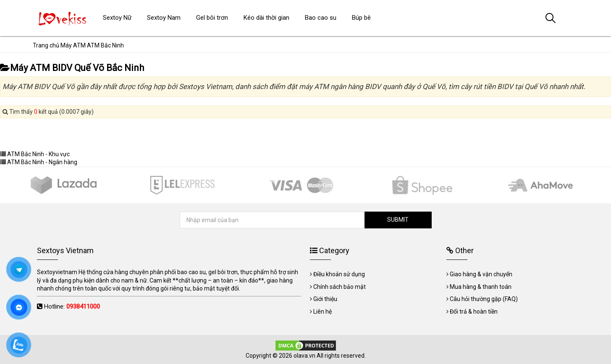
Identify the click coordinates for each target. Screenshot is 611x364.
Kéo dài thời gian (266, 18)
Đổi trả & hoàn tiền (474, 312)
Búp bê (361, 18)
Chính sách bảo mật (340, 287)
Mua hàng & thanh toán (481, 287)
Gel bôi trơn (212, 18)
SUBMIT (398, 220)
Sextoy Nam (164, 18)
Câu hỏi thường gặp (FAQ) (484, 299)
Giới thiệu (325, 299)
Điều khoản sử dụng (339, 274)
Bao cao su (321, 18)
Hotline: (72, 306)
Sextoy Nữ (117, 18)
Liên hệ (323, 312)
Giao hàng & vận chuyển (481, 274)
